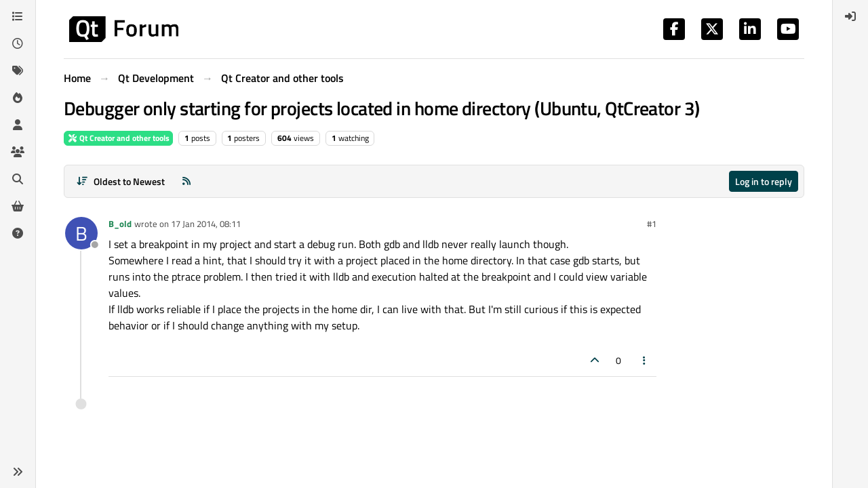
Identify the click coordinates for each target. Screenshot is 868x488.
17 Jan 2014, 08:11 (206, 224)
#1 (652, 224)
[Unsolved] (18, 233)
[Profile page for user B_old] (81, 233)
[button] (18, 472)
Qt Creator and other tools (118, 138)
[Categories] (18, 16)
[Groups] (18, 152)
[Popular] (18, 98)
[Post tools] (645, 360)
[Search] (18, 179)
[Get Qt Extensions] (18, 206)
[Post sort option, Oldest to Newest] (120, 181)
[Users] (18, 125)
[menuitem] (850, 16)
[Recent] (18, 43)
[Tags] (18, 70)
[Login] (850, 16)
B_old (120, 224)
